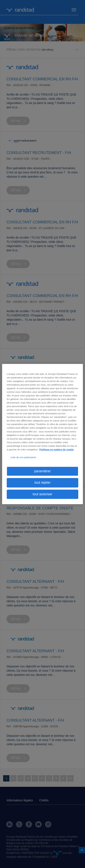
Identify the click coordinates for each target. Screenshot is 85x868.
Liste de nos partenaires (23, 457)
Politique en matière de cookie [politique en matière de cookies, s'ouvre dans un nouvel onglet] (57, 450)
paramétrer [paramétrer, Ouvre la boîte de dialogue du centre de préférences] (42, 471)
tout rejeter (42, 483)
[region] (42, 434)
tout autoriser (42, 494)
